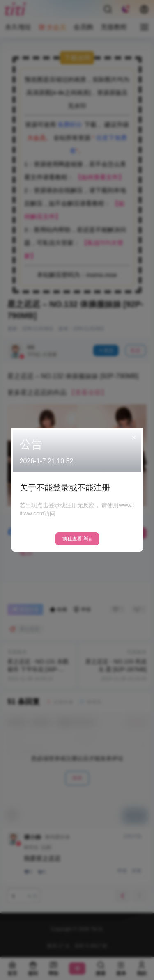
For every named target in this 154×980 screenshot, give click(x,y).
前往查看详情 (77, 539)
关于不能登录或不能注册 (65, 488)
